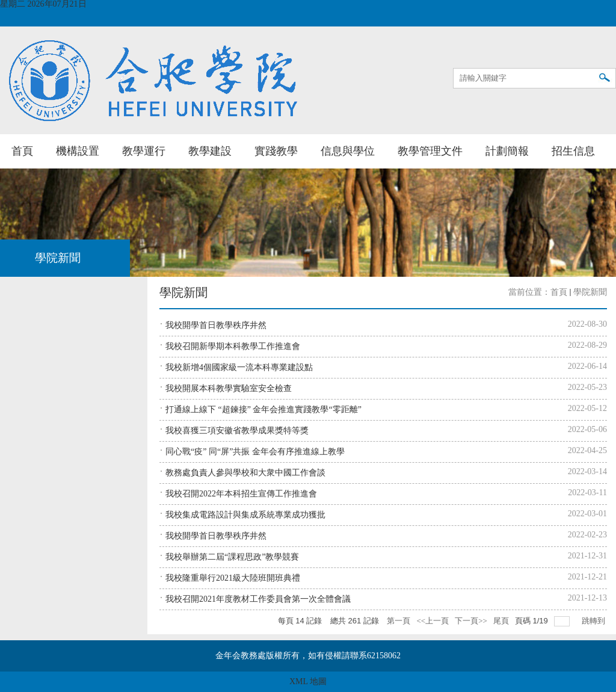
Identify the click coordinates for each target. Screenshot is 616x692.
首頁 (22, 151)
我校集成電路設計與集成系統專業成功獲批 (245, 515)
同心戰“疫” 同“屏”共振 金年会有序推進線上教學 (255, 452)
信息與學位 (348, 151)
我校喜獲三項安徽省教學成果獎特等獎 (237, 431)
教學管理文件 (430, 151)
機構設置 (78, 151)
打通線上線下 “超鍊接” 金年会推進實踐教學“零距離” (263, 409)
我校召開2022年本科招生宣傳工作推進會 (241, 494)
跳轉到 (594, 621)
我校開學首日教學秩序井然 (216, 325)
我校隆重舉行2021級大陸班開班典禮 (233, 578)
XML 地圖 (308, 681)
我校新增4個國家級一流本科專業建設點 (239, 367)
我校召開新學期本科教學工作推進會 (233, 346)
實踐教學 (276, 151)
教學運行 (144, 151)
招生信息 (573, 151)
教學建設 (210, 151)
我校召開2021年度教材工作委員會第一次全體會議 (258, 599)
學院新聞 (590, 292)
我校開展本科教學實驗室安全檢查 (229, 388)
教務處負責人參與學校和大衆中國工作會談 (245, 473)
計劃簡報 (507, 151)
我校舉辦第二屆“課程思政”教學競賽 (232, 557)
